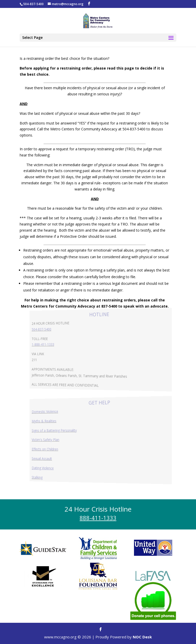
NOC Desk (142, 637)
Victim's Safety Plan (53, 440)
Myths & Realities (51, 422)
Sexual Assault (50, 458)
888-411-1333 (98, 518)
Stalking (46, 476)
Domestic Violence (52, 412)
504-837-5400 (49, 330)
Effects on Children (52, 449)
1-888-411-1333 (51, 345)
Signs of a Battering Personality (60, 431)
